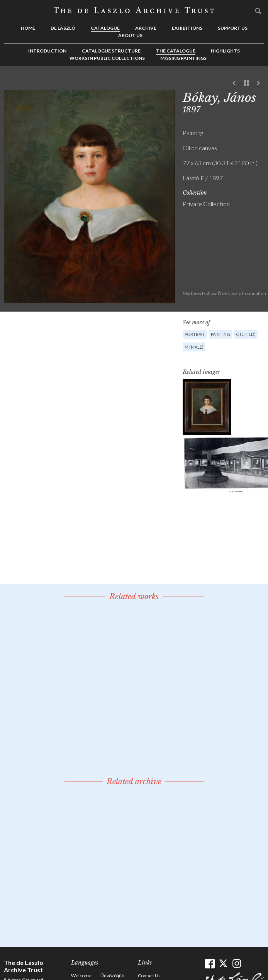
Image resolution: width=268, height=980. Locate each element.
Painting (221, 334)
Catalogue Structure (111, 51)
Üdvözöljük (112, 976)
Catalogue (105, 28)
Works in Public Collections (107, 58)
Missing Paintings (183, 58)
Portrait (195, 334)
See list (246, 83)
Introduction (47, 51)
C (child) (246, 334)
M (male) (194, 347)
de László (63, 28)
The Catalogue (176, 51)
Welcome (81, 976)
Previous (234, 83)
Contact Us (149, 976)
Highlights (225, 51)
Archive (146, 28)
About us (130, 35)
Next (258, 83)
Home (28, 28)
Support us (233, 28)
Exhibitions (187, 28)
